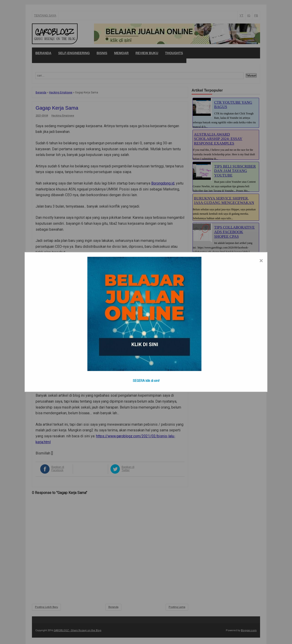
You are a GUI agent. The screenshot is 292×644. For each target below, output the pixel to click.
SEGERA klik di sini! (146, 381)
